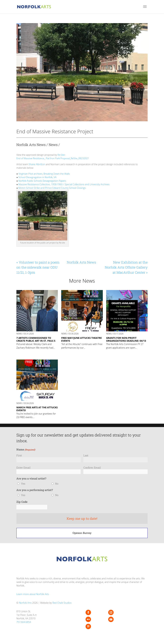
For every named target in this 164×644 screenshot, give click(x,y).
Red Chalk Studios (62, 603)
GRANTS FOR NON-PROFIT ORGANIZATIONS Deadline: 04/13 (126, 339)
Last (86, 455)
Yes (23, 484)
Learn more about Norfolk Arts (33, 594)
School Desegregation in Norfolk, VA (37, 177)
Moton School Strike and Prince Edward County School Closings (52, 188)
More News (82, 281)
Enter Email (24, 468)
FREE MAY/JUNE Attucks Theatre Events (81, 339)
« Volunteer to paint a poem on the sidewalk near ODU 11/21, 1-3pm (38, 267)
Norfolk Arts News (31, 145)
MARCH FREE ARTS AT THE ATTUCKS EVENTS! (37, 409)
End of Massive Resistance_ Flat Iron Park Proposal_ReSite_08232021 (53, 158)
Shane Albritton (37, 164)
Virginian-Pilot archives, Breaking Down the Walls (44, 174)
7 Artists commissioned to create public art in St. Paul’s (36, 339)
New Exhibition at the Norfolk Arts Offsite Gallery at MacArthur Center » (126, 267)
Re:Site (61, 155)
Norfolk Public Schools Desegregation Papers (42, 181)
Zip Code (22, 502)
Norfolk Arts (25, 603)
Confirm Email (92, 468)
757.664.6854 (24, 622)
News (53, 145)
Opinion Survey (82, 533)
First (19, 455)
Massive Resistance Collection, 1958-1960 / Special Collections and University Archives (64, 184)
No (57, 484)
